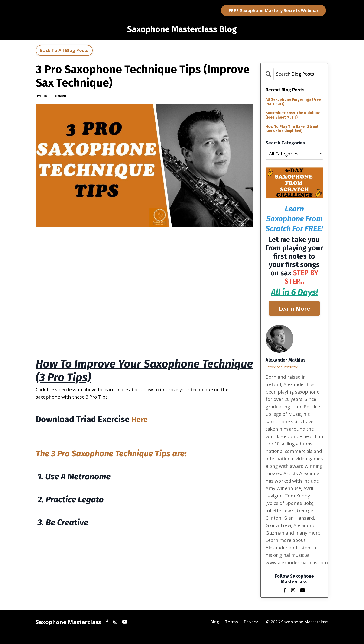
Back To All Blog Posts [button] (64, 50)
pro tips (42, 96)
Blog (172, 10)
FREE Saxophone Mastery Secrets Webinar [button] (274, 10)
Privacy (251, 632)
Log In (210, 10)
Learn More (294, 319)
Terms (231, 632)
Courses (189, 10)
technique (60, 96)
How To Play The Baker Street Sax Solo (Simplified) (292, 129)
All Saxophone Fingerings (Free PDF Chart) (293, 102)
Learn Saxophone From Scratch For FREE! (294, 224)
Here (140, 419)
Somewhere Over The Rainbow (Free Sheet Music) (293, 115)
